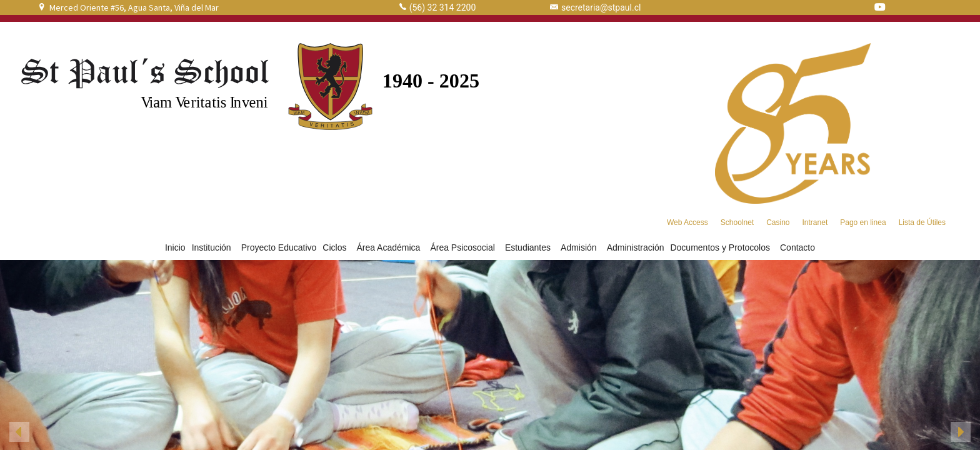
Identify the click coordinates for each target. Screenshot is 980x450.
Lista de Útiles (922, 222)
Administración (636, 247)
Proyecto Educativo (279, 247)
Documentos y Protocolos (722, 247)
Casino (778, 222)
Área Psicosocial (464, 247)
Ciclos (336, 247)
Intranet (815, 222)
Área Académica (390, 247)
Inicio (175, 247)
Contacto (797, 247)
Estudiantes (530, 247)
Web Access (687, 222)
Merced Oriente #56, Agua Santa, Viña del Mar (134, 7)
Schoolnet (737, 222)
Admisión (581, 247)
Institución (213, 247)
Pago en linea (863, 222)
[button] (19, 432)
